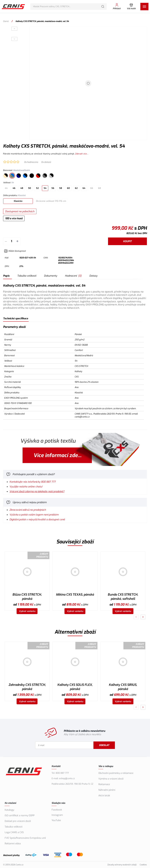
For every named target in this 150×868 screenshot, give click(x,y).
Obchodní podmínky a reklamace (116, 773)
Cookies (143, 865)
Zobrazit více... (82, 154)
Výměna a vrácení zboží (111, 779)
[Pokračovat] (143, 617)
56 (53, 188)
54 (45, 188)
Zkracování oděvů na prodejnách (28, 510)
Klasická (18, 201)
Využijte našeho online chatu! (26, 487)
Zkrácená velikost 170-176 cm (51, 201)
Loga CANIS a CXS (14, 832)
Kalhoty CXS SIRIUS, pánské (123, 687)
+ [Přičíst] (17, 241)
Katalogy (9, 810)
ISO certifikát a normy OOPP (20, 815)
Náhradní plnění (107, 790)
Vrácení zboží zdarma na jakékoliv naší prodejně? (37, 491)
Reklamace (104, 784)
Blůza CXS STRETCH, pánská (27, 597)
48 (22, 188)
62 (76, 188)
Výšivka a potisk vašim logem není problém (34, 515)
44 (6, 188)
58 (61, 188)
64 (84, 188)
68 (99, 188)
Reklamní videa (13, 844)
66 (92, 188)
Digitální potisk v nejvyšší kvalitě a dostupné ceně (37, 519)
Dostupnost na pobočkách (20, 211)
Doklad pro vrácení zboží (18, 821)
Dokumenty (51, 276)
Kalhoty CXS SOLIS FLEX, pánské (75, 687)
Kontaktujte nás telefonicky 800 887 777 (33, 482)
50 (30, 188)
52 (37, 188)
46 (14, 188)
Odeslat (104, 745)
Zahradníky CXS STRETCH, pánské (27, 687)
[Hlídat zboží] (15, 251)
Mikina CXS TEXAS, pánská (75, 595)
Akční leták (104, 796)
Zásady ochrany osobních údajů (122, 865)
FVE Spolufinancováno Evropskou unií (25, 838)
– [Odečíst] (6, 241)
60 (68, 188)
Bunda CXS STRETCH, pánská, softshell (123, 597)
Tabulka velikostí (27, 276)
